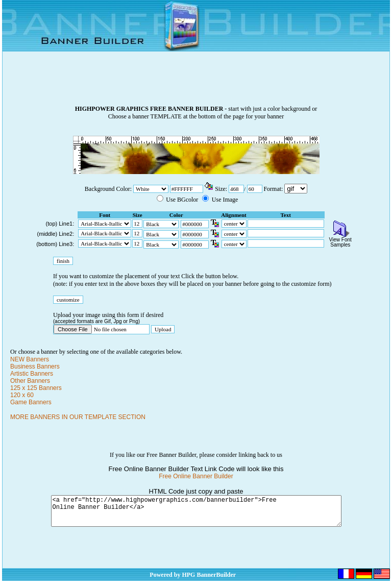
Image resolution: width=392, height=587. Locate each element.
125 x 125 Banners (36, 388)
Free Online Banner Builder (196, 476)
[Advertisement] (196, 82)
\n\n (296, 189)
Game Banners (31, 402)
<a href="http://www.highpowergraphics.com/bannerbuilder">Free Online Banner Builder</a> (196, 514)
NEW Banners (30, 359)
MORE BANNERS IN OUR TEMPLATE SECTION (78, 417)
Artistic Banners (32, 374)
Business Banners (35, 366)
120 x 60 (22, 395)
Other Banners (30, 381)
